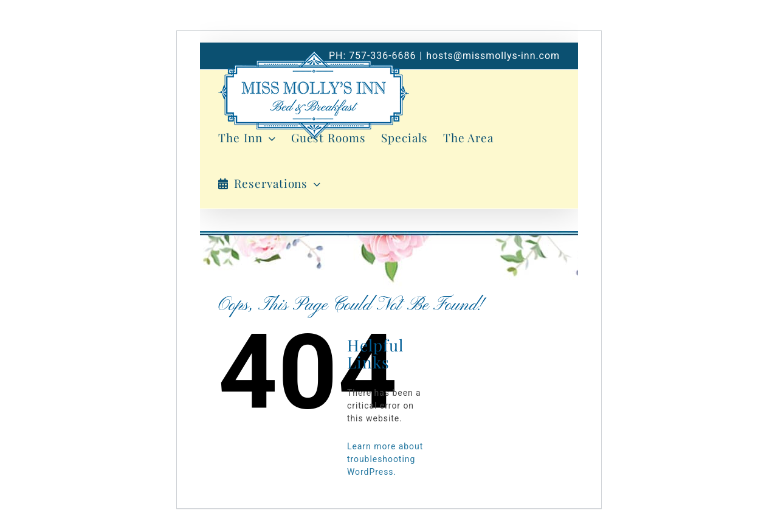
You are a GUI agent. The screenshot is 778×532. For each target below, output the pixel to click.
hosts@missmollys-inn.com (493, 56)
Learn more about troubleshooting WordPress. (385, 459)
